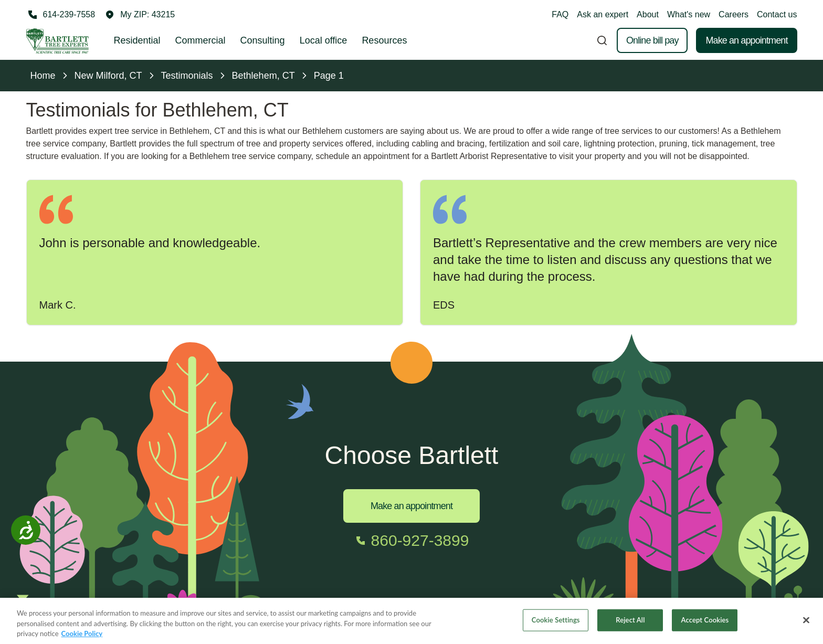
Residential (137, 40)
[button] (140, 15)
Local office (324, 40)
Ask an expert (603, 14)
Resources (384, 40)
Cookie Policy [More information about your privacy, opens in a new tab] (82, 639)
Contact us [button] (777, 14)
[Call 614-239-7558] (61, 15)
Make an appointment (746, 40)
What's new (689, 14)
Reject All (630, 625)
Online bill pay (652, 40)
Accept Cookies (705, 625)
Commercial (201, 40)
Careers (734, 14)
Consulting (263, 40)
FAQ (560, 14)
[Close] (806, 626)
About (648, 14)
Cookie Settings (556, 625)
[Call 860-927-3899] (412, 541)
